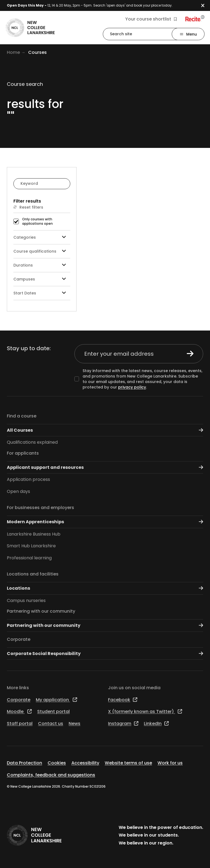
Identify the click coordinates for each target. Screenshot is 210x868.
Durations (42, 265)
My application (56, 700)
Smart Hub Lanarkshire (31, 546)
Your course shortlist (151, 19)
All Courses (105, 430)
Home (13, 52)
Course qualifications (42, 251)
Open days (18, 491)
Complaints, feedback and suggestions (51, 775)
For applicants (23, 453)
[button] (205, 6)
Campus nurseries (26, 600)
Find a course (22, 416)
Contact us (51, 724)
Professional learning (29, 558)
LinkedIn (156, 724)
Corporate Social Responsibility (105, 654)
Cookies (57, 763)
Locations (105, 588)
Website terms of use (128, 763)
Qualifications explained (32, 442)
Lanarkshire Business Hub (34, 534)
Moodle (19, 711)
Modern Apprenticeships (105, 522)
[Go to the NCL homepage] (30, 28)
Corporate (19, 639)
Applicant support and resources (105, 467)
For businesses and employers (40, 508)
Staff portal (20, 724)
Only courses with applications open (37, 222)
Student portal (53, 711)
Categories (42, 237)
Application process (28, 479)
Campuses (42, 279)
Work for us (170, 763)
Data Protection (24, 763)
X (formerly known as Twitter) (145, 711)
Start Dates (42, 293)
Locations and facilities (33, 574)
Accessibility (85, 763)
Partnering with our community (41, 611)
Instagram (123, 724)
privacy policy (132, 387)
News (75, 724)
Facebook (123, 700)
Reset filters (28, 207)
